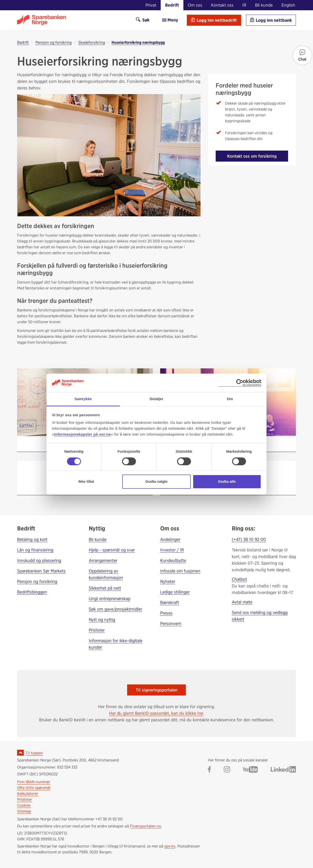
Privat (151, 5)
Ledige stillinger (175, 592)
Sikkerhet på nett (105, 588)
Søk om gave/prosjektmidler (115, 609)
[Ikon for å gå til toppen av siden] (20, 753)
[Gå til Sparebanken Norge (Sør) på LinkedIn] (283, 770)
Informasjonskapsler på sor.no (82, 434)
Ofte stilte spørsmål (34, 788)
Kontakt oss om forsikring (252, 156)
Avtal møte (242, 602)
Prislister (97, 630)
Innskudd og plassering (39, 560)
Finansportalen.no (145, 826)
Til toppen (34, 753)
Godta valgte (157, 482)
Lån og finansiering (35, 550)
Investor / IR (172, 550)
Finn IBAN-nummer (34, 782)
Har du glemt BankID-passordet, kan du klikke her (156, 713)
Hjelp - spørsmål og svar (112, 550)
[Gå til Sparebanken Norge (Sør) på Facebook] (209, 770)
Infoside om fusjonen (180, 571)
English (288, 5)
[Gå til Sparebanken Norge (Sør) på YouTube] (250, 770)
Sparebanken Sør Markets (41, 571)
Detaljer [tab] (156, 399)
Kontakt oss (222, 5)
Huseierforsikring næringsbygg (138, 42)
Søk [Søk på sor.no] (143, 20)
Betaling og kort (32, 539)
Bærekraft (170, 602)
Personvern (171, 623)
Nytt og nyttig (102, 620)
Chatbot (239, 579)
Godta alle (227, 482)
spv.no (170, 846)
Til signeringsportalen (157, 690)
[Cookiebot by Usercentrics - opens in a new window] (240, 383)
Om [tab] (230, 399)
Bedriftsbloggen (32, 592)
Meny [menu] (170, 20)
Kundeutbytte (173, 560)
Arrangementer (103, 560)
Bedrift (172, 5)
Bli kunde (264, 5)
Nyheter (168, 581)
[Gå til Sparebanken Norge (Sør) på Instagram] (227, 770)
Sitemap (24, 811)
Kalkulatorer (28, 794)
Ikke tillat (86, 482)
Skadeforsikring (92, 42)
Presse (166, 613)
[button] (302, 55)
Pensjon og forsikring (54, 42)
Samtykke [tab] (83, 399)
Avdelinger (170, 539)
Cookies (24, 805)
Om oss (195, 5)
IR (244, 5)
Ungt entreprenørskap (110, 599)
